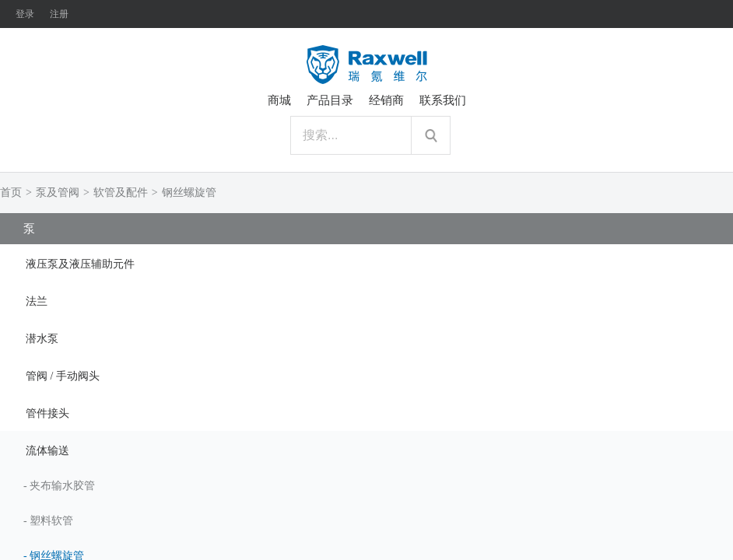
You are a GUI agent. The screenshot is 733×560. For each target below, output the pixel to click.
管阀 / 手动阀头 (63, 376)
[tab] (366, 263)
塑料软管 (51, 521)
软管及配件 (121, 192)
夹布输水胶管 (62, 486)
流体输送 (47, 451)
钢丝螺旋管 (189, 192)
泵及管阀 (58, 192)
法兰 (37, 301)
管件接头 (47, 413)
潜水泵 (42, 339)
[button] (366, 263)
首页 (11, 192)
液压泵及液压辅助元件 (80, 264)
